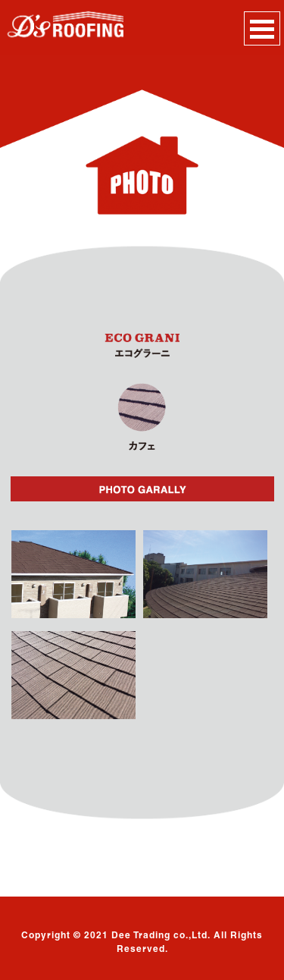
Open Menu (262, 28)
